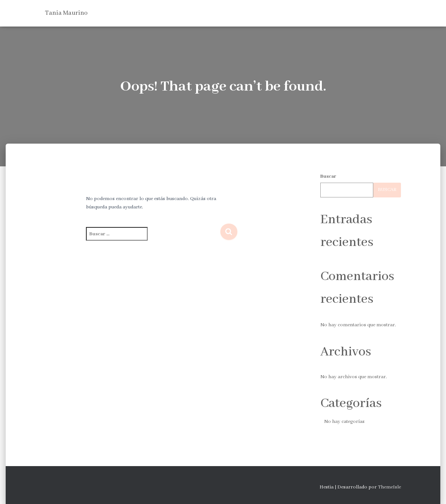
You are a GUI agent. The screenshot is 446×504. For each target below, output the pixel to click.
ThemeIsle (389, 487)
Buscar (328, 176)
